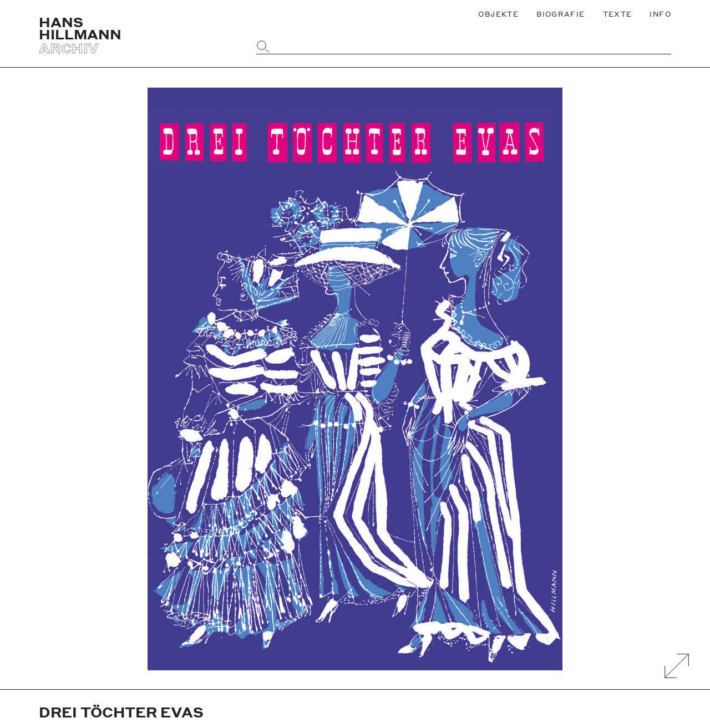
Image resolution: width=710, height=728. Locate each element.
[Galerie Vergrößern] (677, 666)
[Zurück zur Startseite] (138, 35)
